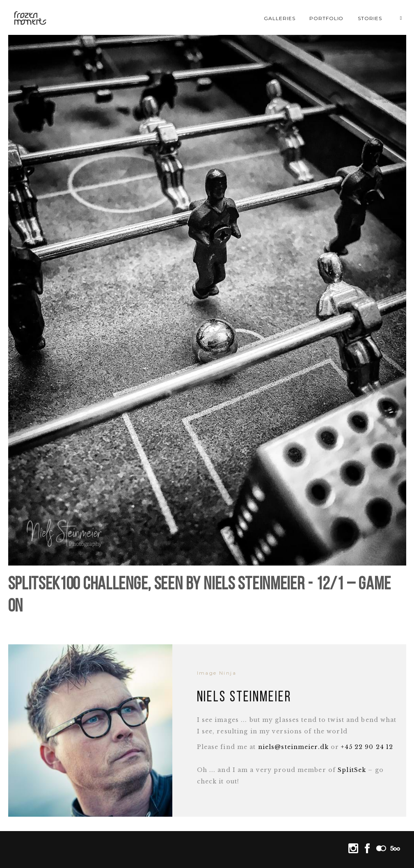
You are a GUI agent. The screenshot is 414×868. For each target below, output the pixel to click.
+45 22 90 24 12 (367, 747)
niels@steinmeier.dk (293, 747)
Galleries (280, 18)
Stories (370, 18)
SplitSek (352, 770)
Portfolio (327, 18)
